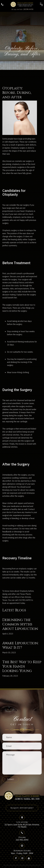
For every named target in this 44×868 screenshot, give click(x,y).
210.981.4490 (23, 9)
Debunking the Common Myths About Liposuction (20, 624)
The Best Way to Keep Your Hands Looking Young (22, 667)
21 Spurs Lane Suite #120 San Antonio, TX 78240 (22, 826)
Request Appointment (22, 808)
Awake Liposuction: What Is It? (20, 645)
